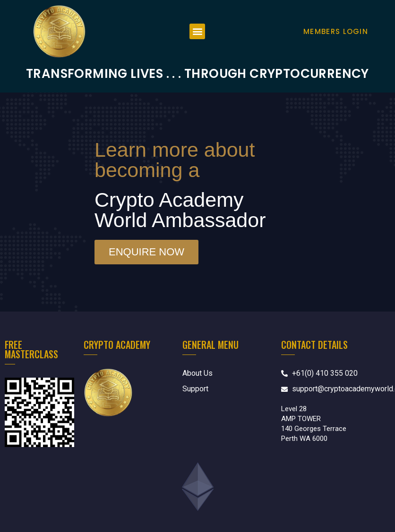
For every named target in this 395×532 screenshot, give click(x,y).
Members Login (336, 31)
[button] (197, 31)
